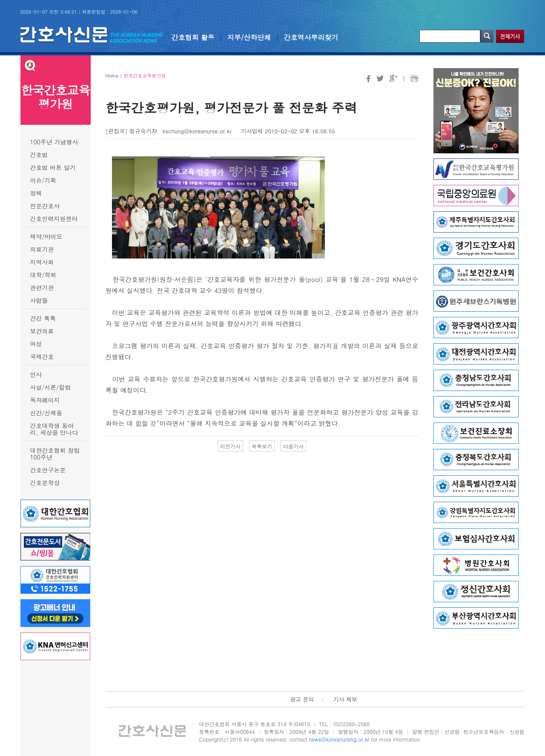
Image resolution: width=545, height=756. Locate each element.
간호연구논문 (48, 470)
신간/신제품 (46, 413)
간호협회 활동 (193, 37)
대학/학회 (43, 275)
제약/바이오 (46, 236)
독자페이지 (45, 400)
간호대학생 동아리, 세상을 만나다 (54, 429)
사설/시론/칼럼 (51, 387)
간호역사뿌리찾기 (311, 37)
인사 (36, 374)
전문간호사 (45, 206)
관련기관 (42, 287)
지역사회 (42, 262)
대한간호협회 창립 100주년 (55, 454)
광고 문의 (302, 699)
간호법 (39, 155)
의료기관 (42, 249)
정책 (36, 193)
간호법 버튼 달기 (53, 167)
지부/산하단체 (249, 37)
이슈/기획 (43, 180)
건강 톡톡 (43, 318)
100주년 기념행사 (54, 142)
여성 (36, 344)
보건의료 (42, 331)
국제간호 (42, 356)
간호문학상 (45, 483)
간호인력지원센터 (54, 218)
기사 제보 (345, 699)
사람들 (39, 300)
